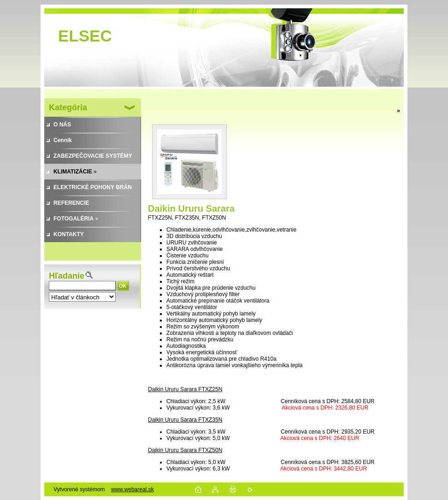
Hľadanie (67, 276)
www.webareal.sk (133, 489)
